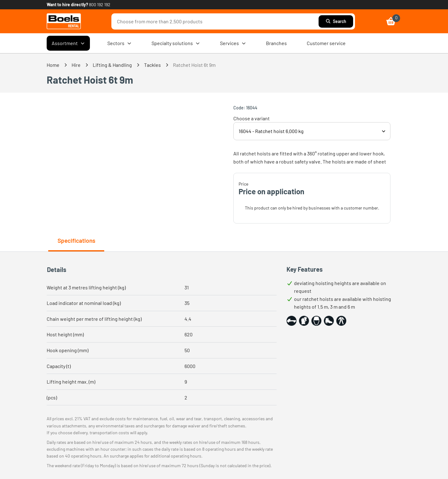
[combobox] (217, 21)
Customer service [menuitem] (326, 43)
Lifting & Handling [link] (112, 65)
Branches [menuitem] (276, 43)
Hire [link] (76, 65)
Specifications (76, 240)
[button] (292, 321)
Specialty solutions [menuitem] (176, 43)
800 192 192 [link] (100, 5)
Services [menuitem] (233, 43)
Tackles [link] (152, 65)
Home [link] (53, 65)
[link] (64, 21)
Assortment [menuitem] (68, 43)
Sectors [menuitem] (119, 43)
